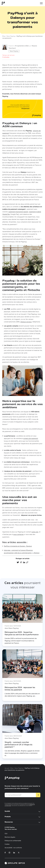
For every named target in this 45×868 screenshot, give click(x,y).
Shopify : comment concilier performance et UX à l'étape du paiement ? (18, 745)
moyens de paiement (31, 438)
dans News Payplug (12, 628)
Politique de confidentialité (13, 841)
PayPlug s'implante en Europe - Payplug (18, 546)
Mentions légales (10, 837)
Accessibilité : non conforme (13, 848)
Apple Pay (6, 214)
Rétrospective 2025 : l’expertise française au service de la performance (22, 633)
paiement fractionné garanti (18, 212)
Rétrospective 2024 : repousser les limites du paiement (20, 689)
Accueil (7, 768)
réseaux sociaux (26, 322)
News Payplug (14, 51)
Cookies (7, 844)
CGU (6, 834)
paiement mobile (35, 212)
